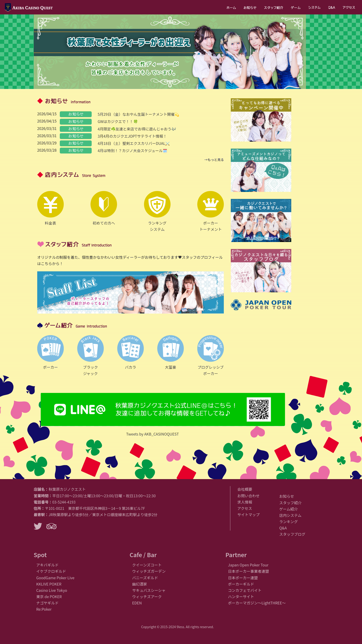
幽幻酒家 (140, 584)
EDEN (137, 603)
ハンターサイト (241, 596)
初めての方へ (104, 208)
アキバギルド (47, 565)
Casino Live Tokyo (52, 590)
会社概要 (245, 489)
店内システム (290, 515)
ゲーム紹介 (288, 509)
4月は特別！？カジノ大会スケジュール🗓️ (132, 150)
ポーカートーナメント (211, 211)
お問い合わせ (248, 496)
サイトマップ (248, 515)
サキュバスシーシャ (149, 590)
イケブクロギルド (51, 571)
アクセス (245, 508)
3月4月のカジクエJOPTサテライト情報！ (132, 136)
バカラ (131, 353)
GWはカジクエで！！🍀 (118, 121)
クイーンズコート (147, 565)
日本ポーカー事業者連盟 (248, 571)
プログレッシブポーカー (211, 356)
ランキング (288, 521)
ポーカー (50, 353)
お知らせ (287, 496)
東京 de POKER (49, 596)
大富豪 (171, 353)
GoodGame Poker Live (55, 578)
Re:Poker (44, 609)
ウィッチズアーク (147, 596)
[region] (170, 52)
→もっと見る (214, 160)
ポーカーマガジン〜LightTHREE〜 (257, 603)
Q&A (283, 528)
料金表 (50, 208)
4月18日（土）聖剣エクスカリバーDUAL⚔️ (134, 143)
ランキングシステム (157, 211)
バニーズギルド (145, 578)
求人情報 (245, 502)
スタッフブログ (292, 534)
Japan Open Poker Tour (248, 565)
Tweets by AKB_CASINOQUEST (152, 434)
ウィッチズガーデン (149, 571)
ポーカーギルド (241, 584)
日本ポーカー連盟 (243, 578)
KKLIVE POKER (49, 584)
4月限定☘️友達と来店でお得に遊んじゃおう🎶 (137, 129)
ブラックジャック (90, 356)
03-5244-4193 (64, 502)
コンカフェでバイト (245, 590)
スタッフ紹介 (290, 503)
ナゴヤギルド (47, 603)
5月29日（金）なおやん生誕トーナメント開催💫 (139, 114)
